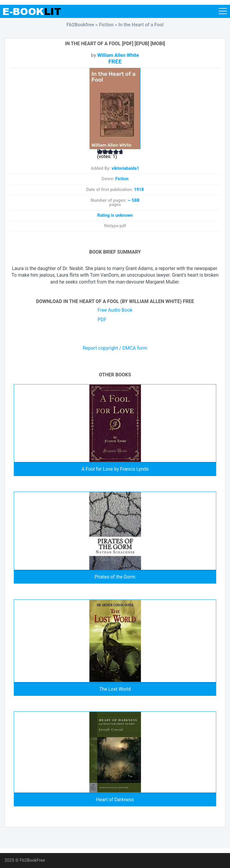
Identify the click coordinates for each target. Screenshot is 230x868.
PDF (102, 320)
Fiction (122, 179)
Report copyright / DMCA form (115, 348)
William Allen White (118, 55)
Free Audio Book (115, 310)
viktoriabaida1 (125, 168)
